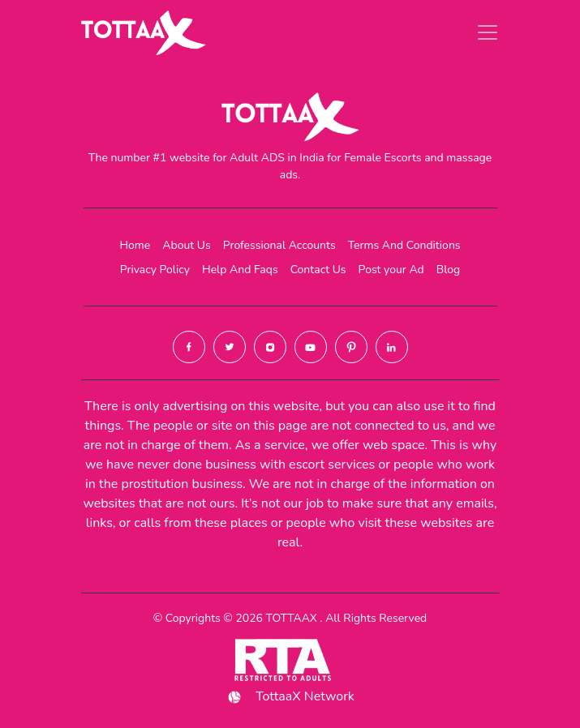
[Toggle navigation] (488, 32)
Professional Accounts (279, 245)
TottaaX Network (290, 697)
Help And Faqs (240, 270)
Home (135, 245)
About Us (186, 245)
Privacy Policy (155, 270)
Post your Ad (391, 270)
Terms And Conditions (404, 245)
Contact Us (318, 270)
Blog (449, 270)
